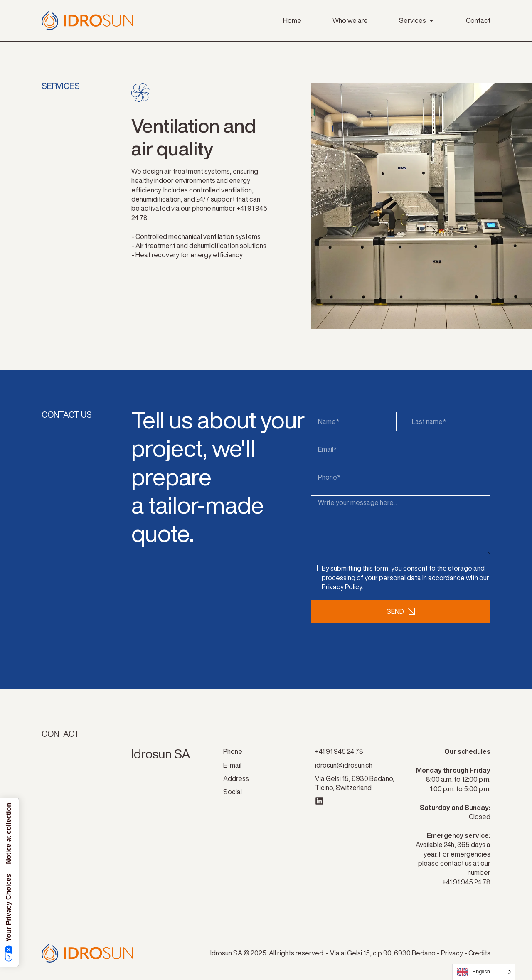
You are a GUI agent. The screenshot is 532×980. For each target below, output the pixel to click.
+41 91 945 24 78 (466, 884)
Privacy (452, 955)
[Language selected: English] (484, 972)
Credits (479, 955)
